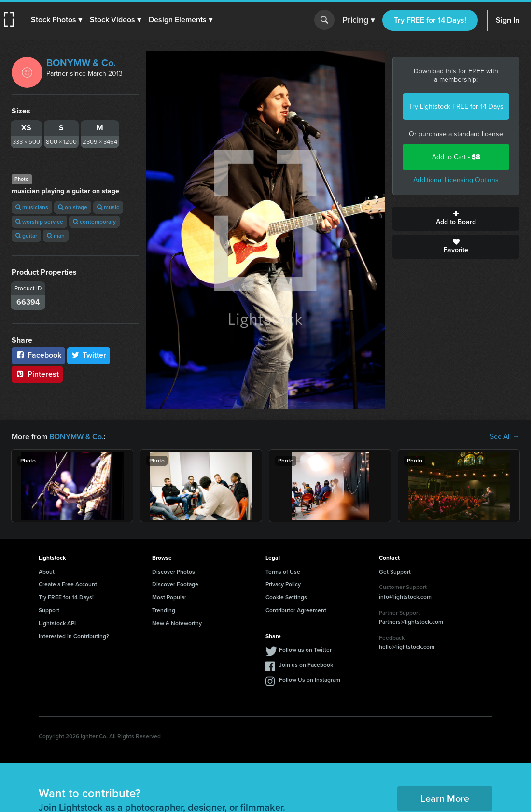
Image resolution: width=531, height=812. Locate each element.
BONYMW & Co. (81, 63)
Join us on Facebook (306, 665)
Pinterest (37, 374)
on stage (73, 207)
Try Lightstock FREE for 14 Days (456, 106)
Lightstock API (57, 623)
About (47, 572)
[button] (56, 20)
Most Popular (169, 597)
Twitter (89, 355)
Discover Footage (175, 584)
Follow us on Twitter (305, 650)
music (108, 207)
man (56, 236)
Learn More (445, 798)
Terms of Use (283, 572)
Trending (164, 610)
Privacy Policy (283, 584)
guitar (26, 236)
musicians (32, 207)
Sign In (508, 20)
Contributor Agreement (296, 610)
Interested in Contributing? (74, 636)
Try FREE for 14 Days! (430, 20)
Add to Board (456, 219)
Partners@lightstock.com (411, 622)
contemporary (94, 222)
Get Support (395, 572)
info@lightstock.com (405, 597)
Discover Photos (174, 572)
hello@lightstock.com (407, 647)
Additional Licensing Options (456, 180)
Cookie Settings (286, 597)
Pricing (358, 20)
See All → (505, 437)
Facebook (38, 355)
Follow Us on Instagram (310, 680)
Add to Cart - (456, 157)
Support (49, 610)
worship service (39, 222)
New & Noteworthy (177, 623)
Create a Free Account (68, 584)
